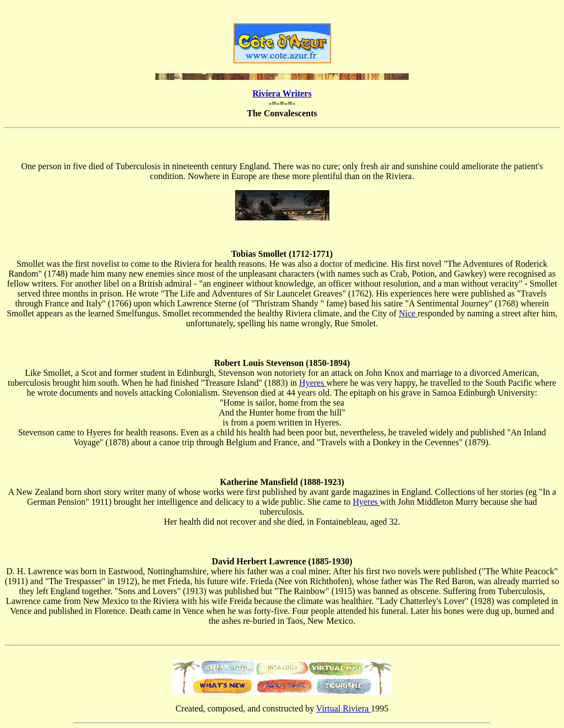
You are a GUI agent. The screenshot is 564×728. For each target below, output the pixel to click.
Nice (408, 313)
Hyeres (313, 383)
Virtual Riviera (343, 708)
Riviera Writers (282, 93)
